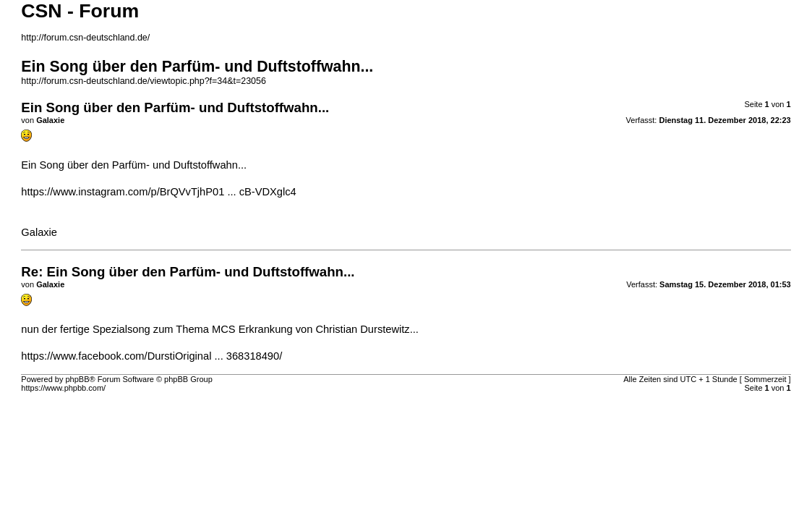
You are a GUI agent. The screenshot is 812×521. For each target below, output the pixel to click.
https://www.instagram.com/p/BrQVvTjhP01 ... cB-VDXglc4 (158, 192)
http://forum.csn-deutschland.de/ (85, 38)
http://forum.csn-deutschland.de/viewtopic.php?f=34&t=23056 (144, 81)
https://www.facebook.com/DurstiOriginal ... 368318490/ (151, 356)
